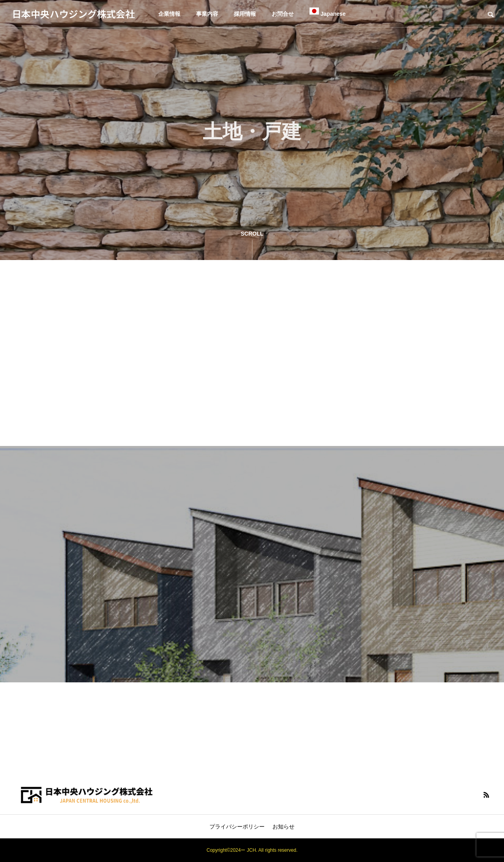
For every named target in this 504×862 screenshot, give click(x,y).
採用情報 (245, 14)
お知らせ (283, 827)
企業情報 (169, 14)
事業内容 (207, 14)
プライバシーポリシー (237, 827)
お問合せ (283, 14)
